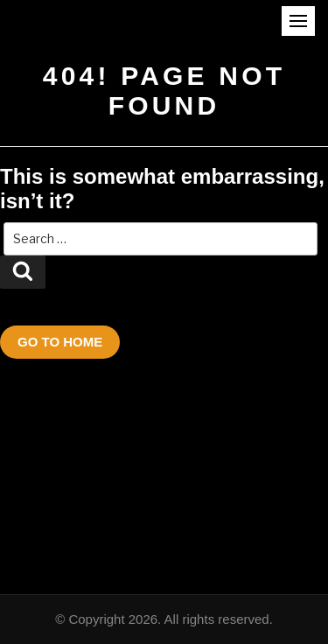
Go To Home (60, 342)
